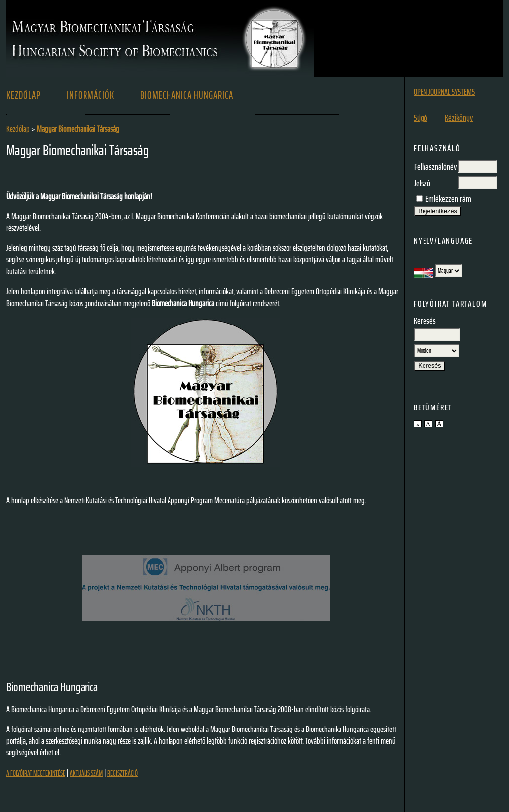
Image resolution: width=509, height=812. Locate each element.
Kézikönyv (459, 118)
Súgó (421, 118)
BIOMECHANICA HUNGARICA (187, 95)
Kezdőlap (24, 95)
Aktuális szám (86, 773)
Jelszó (422, 183)
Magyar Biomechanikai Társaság (78, 129)
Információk (90, 95)
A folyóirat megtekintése (36, 773)
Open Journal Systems (444, 92)
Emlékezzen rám (448, 199)
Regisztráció (123, 773)
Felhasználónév (435, 167)
